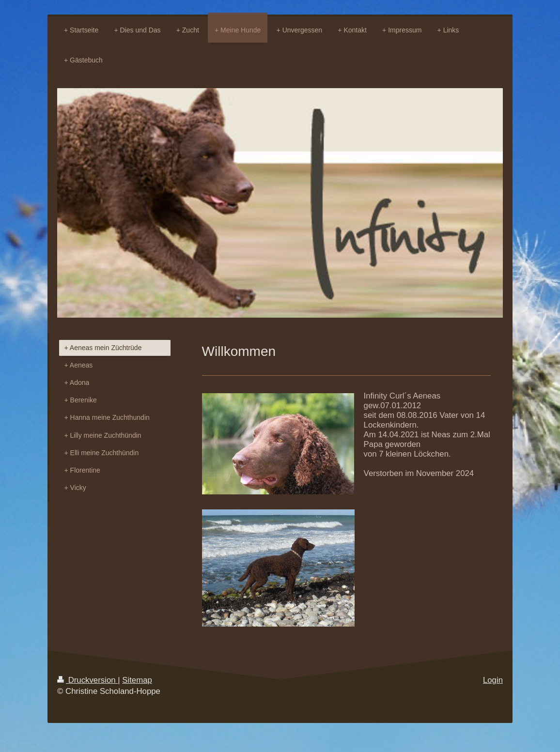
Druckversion (87, 680)
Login (493, 680)
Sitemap (137, 680)
